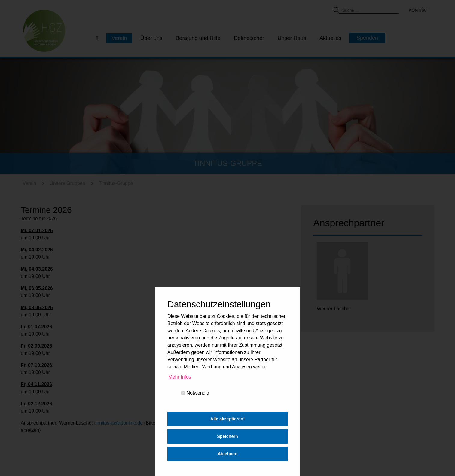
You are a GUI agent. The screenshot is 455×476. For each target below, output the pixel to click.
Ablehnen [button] (227, 454)
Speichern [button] (227, 436)
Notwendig (195, 393)
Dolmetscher (249, 38)
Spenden (367, 38)
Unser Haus (292, 38)
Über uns (151, 38)
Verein (119, 38)
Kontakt (418, 10)
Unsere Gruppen (67, 183)
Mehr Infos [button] (180, 377)
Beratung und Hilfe (198, 38)
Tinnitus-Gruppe (116, 183)
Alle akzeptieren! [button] (227, 419)
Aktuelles (330, 38)
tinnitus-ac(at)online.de (118, 423)
